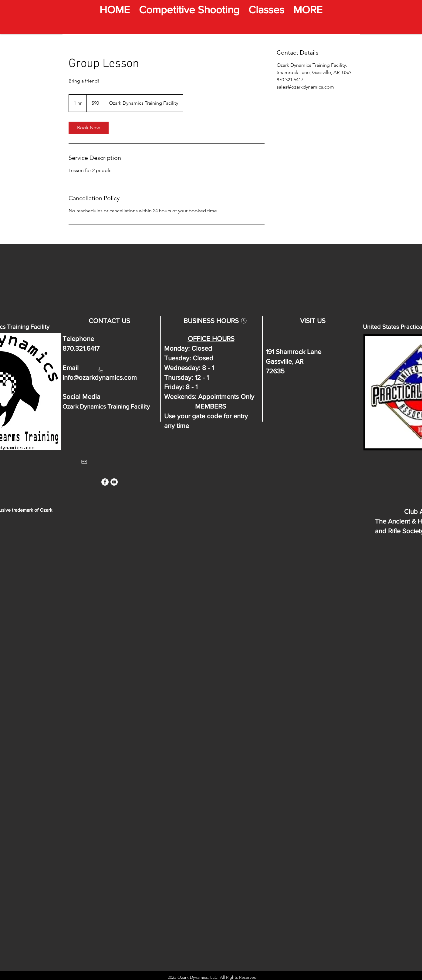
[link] (89, 128)
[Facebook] (105, 482)
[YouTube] (114, 482)
